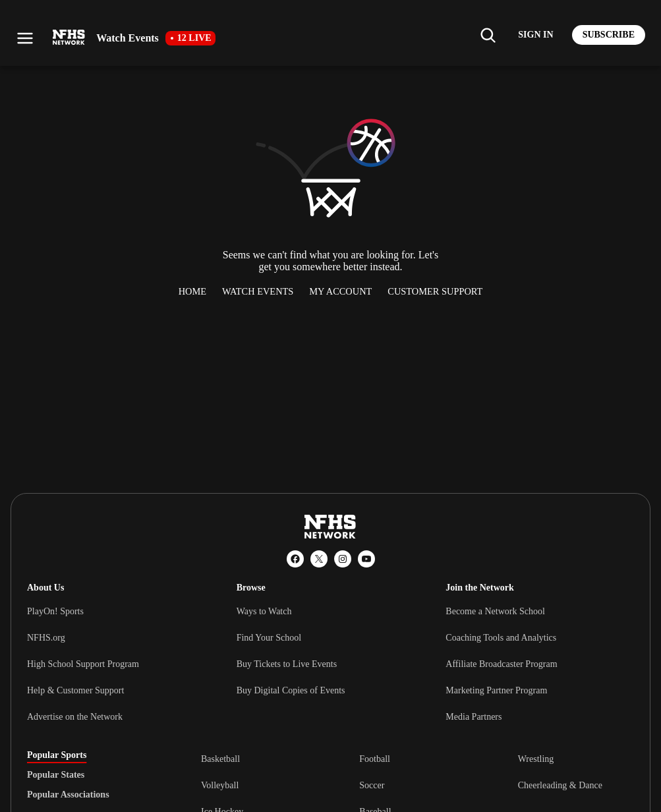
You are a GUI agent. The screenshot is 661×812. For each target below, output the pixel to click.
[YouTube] (366, 559)
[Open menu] (25, 38)
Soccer (372, 785)
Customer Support (435, 291)
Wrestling (536, 759)
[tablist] (93, 775)
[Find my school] (488, 35)
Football (375, 759)
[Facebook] (295, 559)
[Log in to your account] (535, 35)
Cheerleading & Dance (560, 785)
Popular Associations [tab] (68, 795)
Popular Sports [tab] (57, 755)
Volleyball (220, 785)
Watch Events (258, 291)
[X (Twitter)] (319, 559)
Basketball (220, 759)
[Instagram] (343, 559)
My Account (340, 291)
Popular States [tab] (56, 775)
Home (192, 291)
